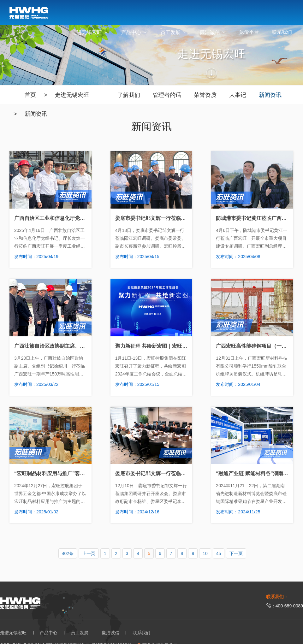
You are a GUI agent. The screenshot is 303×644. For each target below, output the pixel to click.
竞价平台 (249, 32)
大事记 (238, 95)
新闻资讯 (36, 114)
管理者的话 (167, 95)
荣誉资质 (205, 95)
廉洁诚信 (213, 32)
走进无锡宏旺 (90, 32)
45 (219, 553)
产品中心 (134, 32)
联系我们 (282, 32)
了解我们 (129, 95)
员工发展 (174, 32)
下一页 (236, 553)
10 (205, 553)
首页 (30, 95)
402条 (68, 553)
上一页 (89, 553)
